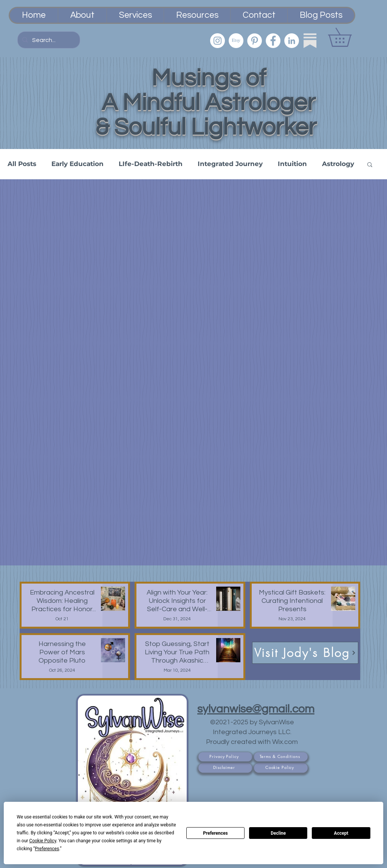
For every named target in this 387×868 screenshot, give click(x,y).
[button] (349, 37)
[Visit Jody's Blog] (305, 653)
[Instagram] (217, 41)
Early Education (77, 164)
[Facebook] (273, 41)
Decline (278, 833)
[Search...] (48, 40)
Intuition (292, 164)
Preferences (215, 833)
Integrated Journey (230, 164)
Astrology (338, 164)
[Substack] (310, 41)
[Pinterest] (255, 41)
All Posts (22, 164)
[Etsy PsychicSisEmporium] (236, 41)
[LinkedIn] (292, 41)
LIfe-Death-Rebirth (151, 164)
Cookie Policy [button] (43, 841)
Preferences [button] (47, 849)
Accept (341, 833)
